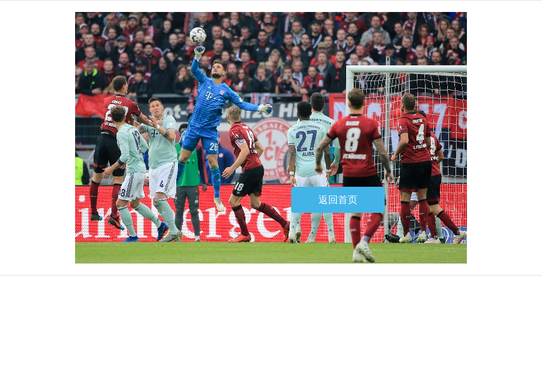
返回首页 (338, 200)
